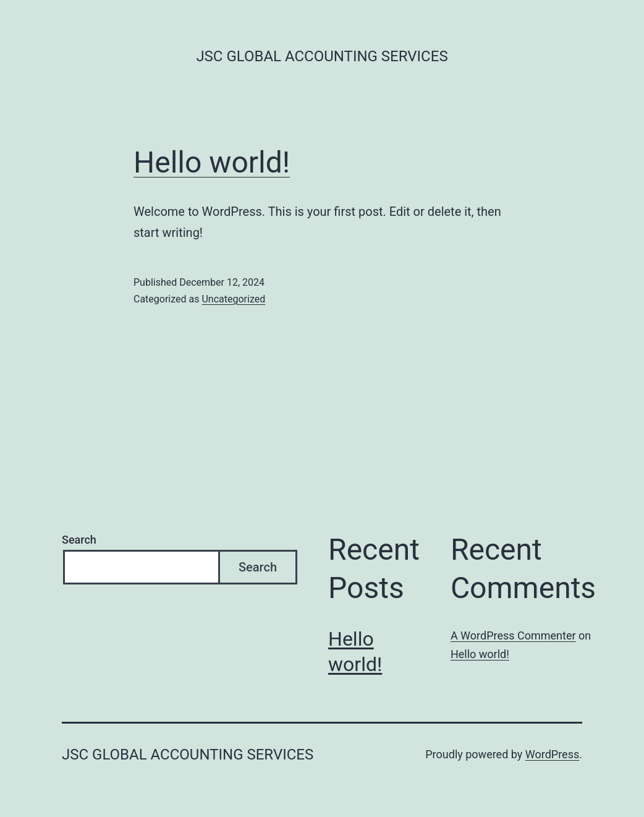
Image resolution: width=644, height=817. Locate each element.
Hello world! (212, 162)
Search (79, 540)
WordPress (552, 754)
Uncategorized (233, 299)
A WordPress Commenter (513, 635)
